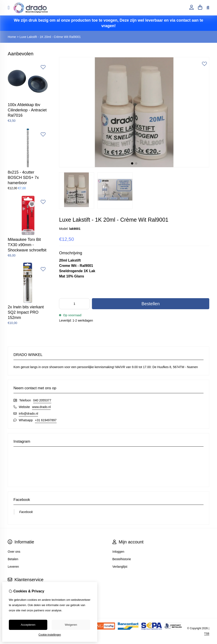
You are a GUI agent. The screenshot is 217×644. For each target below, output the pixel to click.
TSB (207, 634)
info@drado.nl (28, 414)
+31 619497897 (46, 420)
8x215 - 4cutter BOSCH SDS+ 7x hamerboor (23, 178)
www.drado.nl (41, 407)
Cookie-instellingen (50, 635)
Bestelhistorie (122, 559)
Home (12, 37)
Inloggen (118, 552)
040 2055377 (42, 400)
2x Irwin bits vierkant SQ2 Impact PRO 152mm (26, 312)
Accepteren (28, 625)
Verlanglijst (120, 567)
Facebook (26, 512)
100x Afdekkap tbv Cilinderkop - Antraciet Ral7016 (27, 110)
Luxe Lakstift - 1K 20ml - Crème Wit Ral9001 (50, 37)
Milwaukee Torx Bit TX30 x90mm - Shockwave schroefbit (27, 245)
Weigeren (71, 625)
